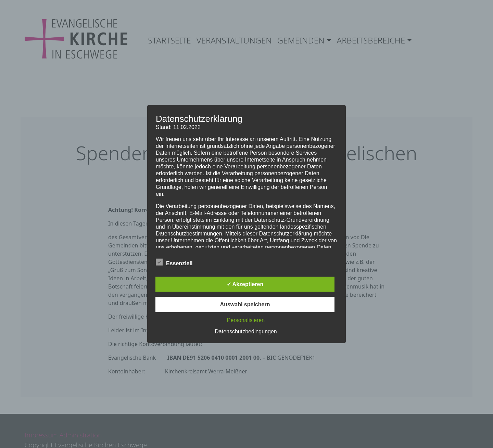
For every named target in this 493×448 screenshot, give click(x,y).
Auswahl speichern (245, 304)
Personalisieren (246, 320)
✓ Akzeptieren (245, 284)
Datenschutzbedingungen (246, 331)
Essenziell (174, 262)
